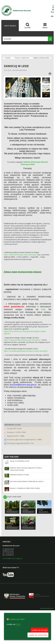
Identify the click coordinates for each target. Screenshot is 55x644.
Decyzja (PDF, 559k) (14, 428)
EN (52, 16)
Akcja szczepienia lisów (20, 461)
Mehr (18, 624)
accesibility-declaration (47, 608)
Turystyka (8, 58)
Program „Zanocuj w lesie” (41, 58)
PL (52, 12)
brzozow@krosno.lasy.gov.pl (13, 558)
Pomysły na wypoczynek (22, 58)
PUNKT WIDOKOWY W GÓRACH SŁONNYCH (43, 513)
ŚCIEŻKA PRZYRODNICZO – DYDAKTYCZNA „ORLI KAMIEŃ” (28, 529)
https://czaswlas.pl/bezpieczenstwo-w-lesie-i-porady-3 (26, 351)
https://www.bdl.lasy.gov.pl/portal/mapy (20, 255)
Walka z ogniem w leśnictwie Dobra (25, 488)
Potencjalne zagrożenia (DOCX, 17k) (20, 443)
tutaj (43, 309)
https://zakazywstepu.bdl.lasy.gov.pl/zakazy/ (22, 340)
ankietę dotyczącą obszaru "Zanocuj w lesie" (34, 163)
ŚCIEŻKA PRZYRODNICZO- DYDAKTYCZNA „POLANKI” (12, 513)
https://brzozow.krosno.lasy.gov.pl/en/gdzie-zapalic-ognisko (25, 332)
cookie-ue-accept (40, 630)
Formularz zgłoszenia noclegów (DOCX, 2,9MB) (24, 440)
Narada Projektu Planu (20, 475)
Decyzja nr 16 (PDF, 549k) (16, 432)
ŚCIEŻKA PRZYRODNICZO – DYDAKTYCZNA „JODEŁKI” (12, 529)
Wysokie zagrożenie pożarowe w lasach (27, 481)
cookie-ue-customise (38, 635)
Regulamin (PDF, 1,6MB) (16, 436)
